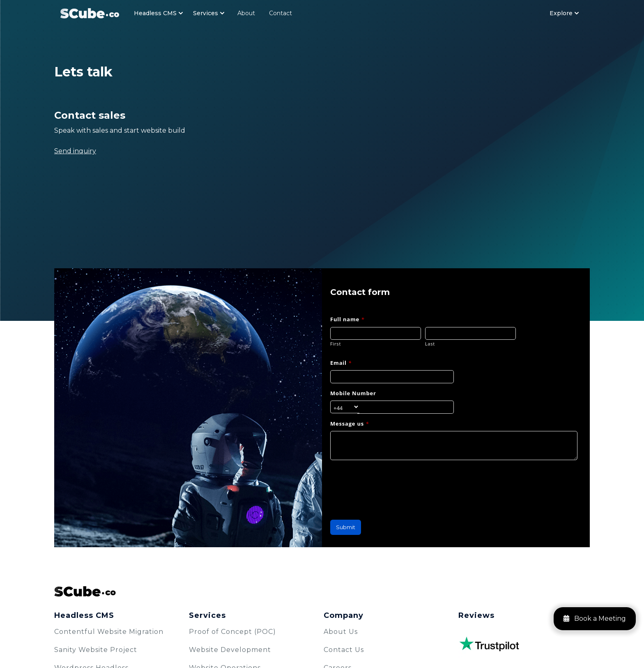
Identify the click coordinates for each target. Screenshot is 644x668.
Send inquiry (75, 151)
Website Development (230, 650)
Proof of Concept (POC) (232, 632)
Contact (281, 13)
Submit (346, 527)
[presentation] (393, 485)
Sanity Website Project (96, 650)
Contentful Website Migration (109, 632)
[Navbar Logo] (90, 13)
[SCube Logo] (322, 591)
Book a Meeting (595, 618)
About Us (341, 632)
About (246, 13)
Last (430, 344)
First (336, 344)
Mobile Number (353, 393)
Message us (350, 424)
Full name (347, 319)
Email (341, 363)
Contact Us (344, 650)
